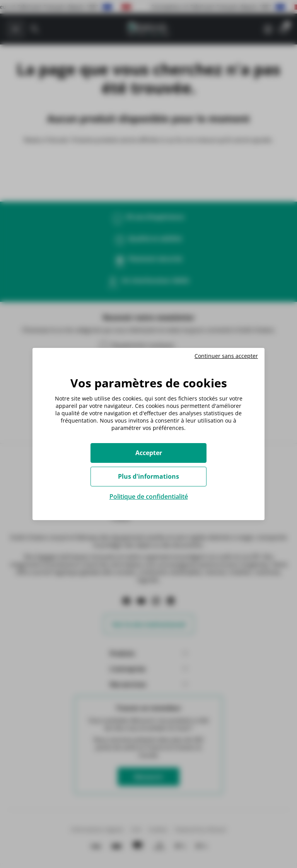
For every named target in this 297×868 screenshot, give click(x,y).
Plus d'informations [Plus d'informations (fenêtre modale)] (148, 476)
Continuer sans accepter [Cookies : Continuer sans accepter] (226, 356)
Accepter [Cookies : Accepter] (149, 453)
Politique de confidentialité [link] (149, 496)
